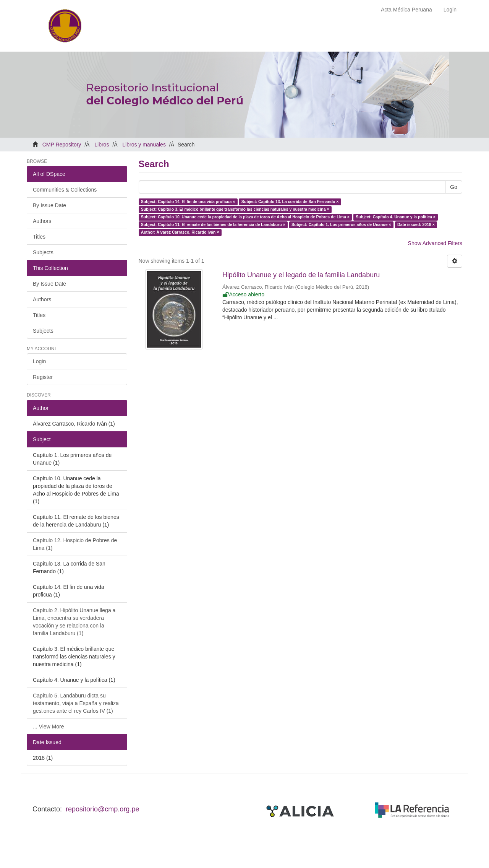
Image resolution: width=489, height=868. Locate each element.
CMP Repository (62, 145)
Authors (42, 221)
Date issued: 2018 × (416, 224)
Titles (39, 237)
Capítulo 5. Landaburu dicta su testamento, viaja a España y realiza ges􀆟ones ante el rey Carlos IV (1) (76, 703)
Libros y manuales (144, 145)
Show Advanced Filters (435, 243)
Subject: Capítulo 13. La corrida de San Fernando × (290, 202)
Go (454, 187)
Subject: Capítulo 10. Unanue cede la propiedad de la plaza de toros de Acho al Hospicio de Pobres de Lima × (245, 217)
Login (39, 361)
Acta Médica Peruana (406, 10)
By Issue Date (49, 205)
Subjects (43, 252)
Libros (102, 145)
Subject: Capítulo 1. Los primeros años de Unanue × (341, 224)
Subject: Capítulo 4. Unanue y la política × (396, 217)
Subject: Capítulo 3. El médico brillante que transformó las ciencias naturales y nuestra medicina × (235, 209)
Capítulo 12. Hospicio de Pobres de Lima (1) (75, 544)
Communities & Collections (65, 190)
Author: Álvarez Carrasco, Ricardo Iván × (180, 232)
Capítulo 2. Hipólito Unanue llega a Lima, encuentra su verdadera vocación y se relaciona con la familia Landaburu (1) (74, 622)
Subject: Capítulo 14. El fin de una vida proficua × (188, 202)
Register (43, 377)
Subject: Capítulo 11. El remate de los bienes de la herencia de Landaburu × (213, 224)
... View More (48, 727)
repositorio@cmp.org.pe (102, 809)
